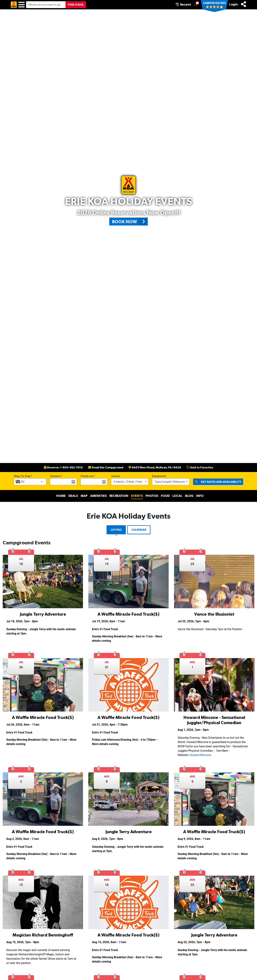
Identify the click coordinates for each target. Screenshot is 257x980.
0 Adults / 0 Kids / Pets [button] (128, 482)
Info (200, 496)
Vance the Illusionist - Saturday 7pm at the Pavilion (210, 629)
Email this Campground (106, 468)
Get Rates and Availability (217, 482)
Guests (116, 476)
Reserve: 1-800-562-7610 (63, 468)
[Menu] (22, 5)
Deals (73, 496)
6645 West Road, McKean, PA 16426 (155, 468)
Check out (87, 476)
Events (137, 496)
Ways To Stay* (23, 476)
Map (84, 496)
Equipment (159, 476)
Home (61, 496)
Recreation (119, 496)
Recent (183, 5)
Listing (116, 530)
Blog (189, 496)
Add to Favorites (200, 468)
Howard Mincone (200, 755)
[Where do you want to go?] (46, 5)
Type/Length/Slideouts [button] (170, 482)
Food (165, 496)
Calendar (139, 530)
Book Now (130, 222)
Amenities (98, 496)
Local (177, 496)
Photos (152, 496)
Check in (55, 476)
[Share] (244, 4)
